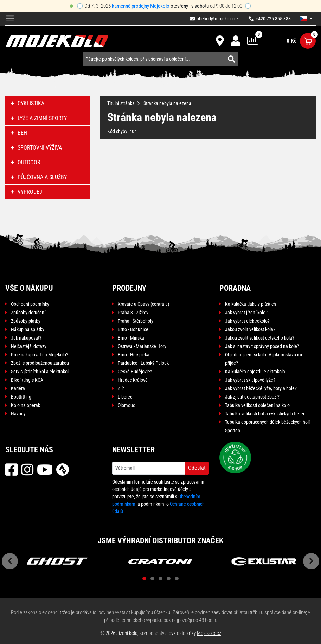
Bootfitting (21, 397)
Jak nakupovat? (26, 338)
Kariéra (18, 388)
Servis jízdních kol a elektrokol (40, 372)
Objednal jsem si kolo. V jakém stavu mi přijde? (264, 359)
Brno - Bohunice (133, 329)
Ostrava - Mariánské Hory (142, 346)
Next (311, 561)
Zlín (121, 388)
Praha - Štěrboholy (136, 321)
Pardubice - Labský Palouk (143, 363)
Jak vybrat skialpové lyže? (250, 380)
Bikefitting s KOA (27, 380)
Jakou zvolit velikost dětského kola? (260, 338)
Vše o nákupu (29, 288)
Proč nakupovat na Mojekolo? (40, 355)
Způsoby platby (26, 321)
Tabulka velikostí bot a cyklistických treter (265, 414)
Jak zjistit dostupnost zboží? (252, 397)
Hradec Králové (133, 380)
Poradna (235, 288)
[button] (306, 19)
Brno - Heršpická (134, 355)
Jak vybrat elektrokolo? (247, 321)
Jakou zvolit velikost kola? (250, 329)
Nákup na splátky (28, 329)
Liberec (125, 397)
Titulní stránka (121, 103)
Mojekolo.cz (209, 633)
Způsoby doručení (28, 313)
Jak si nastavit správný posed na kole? (262, 346)
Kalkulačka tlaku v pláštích (251, 304)
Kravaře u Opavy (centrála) (143, 304)
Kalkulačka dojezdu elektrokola (255, 372)
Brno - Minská (131, 338)
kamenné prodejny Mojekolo (141, 6)
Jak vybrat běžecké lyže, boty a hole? (261, 388)
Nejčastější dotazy (29, 346)
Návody (18, 414)
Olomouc (126, 405)
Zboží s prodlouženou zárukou (40, 363)
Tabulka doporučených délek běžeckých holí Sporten (267, 426)
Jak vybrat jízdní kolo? (246, 313)
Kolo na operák (25, 405)
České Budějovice (135, 372)
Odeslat (197, 468)
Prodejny (129, 288)
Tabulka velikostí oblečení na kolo (257, 405)
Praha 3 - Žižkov (133, 313)
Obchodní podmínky (30, 304)
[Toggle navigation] (10, 19)
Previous (10, 561)
